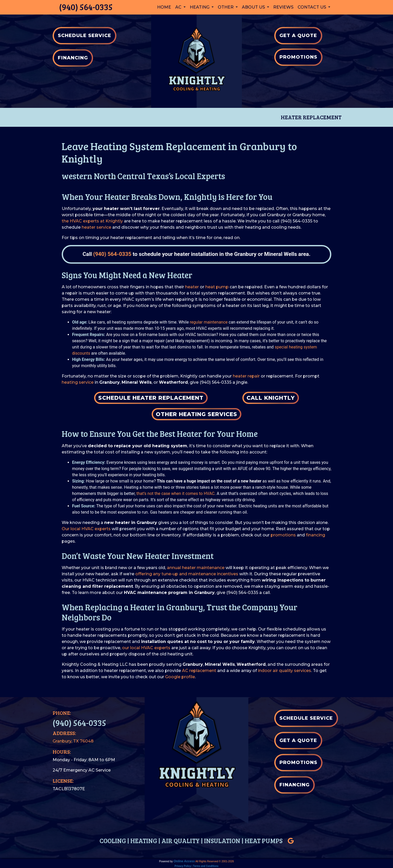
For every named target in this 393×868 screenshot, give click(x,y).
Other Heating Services (197, 414)
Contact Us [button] (312, 7)
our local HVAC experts (146, 648)
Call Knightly (271, 398)
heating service (78, 382)
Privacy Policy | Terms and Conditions (196, 866)
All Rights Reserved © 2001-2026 (215, 861)
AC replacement (199, 671)
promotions (283, 535)
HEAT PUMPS (264, 841)
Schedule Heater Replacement (151, 398)
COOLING (113, 841)
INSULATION (222, 841)
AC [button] (179, 7)
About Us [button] (254, 7)
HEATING (144, 841)
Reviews (283, 7)
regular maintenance (209, 322)
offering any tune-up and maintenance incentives (187, 574)
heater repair (246, 376)
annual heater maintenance (196, 568)
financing (315, 535)
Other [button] (226, 7)
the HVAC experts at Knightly (92, 221)
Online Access (184, 861)
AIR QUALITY (181, 841)
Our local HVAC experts (86, 529)
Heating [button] (200, 7)
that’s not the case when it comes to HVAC (175, 493)
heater (192, 287)
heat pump (217, 287)
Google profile (180, 677)
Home (164, 7)
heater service (96, 227)
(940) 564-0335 (86, 7)
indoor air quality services (285, 671)
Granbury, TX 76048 (73, 741)
